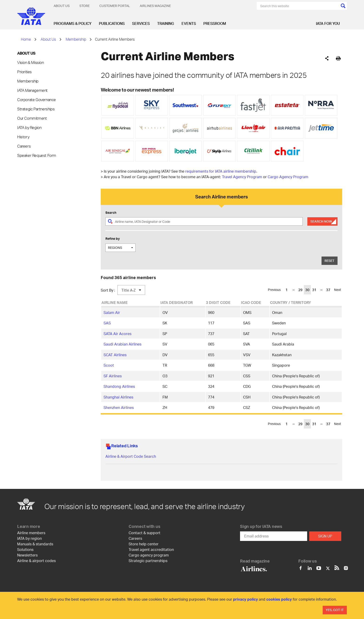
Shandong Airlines (119, 386)
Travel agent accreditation (151, 549)
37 (328, 290)
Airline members (31, 533)
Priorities (24, 72)
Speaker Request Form (37, 155)
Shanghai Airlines (118, 397)
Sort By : (108, 290)
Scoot (109, 365)
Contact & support (145, 533)
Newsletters (27, 555)
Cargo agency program (149, 555)
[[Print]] (338, 58)
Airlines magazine (155, 6)
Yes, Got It (335, 610)
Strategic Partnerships (36, 109)
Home (26, 39)
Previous (274, 290)
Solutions (25, 549)
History (23, 137)
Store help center (144, 544)
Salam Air (112, 312)
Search (111, 212)
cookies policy (279, 599)
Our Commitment (32, 118)
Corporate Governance (37, 99)
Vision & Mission (31, 62)
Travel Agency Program (242, 177)
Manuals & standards (35, 544)
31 (314, 290)
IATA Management (32, 90)
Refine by (113, 239)
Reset (330, 261)
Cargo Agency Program (288, 177)
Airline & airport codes (36, 561)
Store (84, 6)
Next (338, 290)
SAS (107, 323)
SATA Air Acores (117, 334)
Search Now (321, 221)
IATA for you (328, 23)
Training (166, 23)
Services (141, 23)
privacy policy (245, 599)
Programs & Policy (73, 23)
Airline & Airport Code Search (131, 456)
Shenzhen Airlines (119, 407)
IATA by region (29, 538)
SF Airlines (113, 376)
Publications (112, 23)
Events (189, 23)
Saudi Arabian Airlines (122, 344)
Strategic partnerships (148, 561)
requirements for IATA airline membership (221, 171)
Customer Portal (115, 6)
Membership (76, 39)
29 (300, 290)
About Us (62, 6)
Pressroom (215, 23)
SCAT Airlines (115, 355)
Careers (24, 146)
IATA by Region (29, 127)
